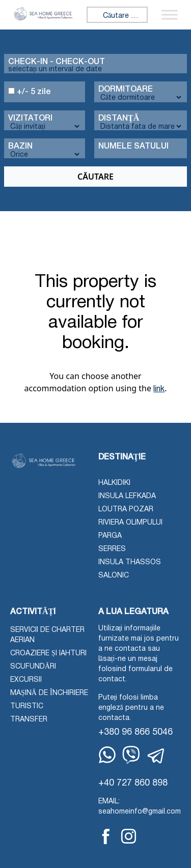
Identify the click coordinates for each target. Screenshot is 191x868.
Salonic (114, 576)
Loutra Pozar (126, 510)
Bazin (20, 147)
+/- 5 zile (30, 92)
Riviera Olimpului (130, 523)
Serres (112, 549)
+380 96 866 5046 (135, 732)
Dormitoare (126, 90)
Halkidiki (114, 483)
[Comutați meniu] (170, 15)
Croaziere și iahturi (48, 654)
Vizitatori (30, 119)
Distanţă (119, 119)
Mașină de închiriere (49, 693)
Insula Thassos (130, 562)
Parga (110, 536)
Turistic (27, 706)
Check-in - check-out (57, 62)
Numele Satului (133, 147)
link (159, 389)
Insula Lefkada (127, 496)
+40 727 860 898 (133, 783)
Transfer (29, 720)
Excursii (26, 680)
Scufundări (33, 667)
